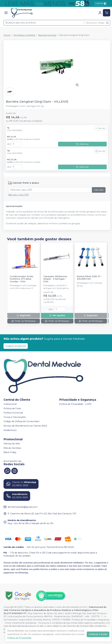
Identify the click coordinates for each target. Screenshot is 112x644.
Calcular (99, 190)
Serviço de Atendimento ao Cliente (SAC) (25, 426)
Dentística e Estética (24, 35)
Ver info (100, 128)
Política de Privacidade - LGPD (75, 404)
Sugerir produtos (16, 346)
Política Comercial (13, 413)
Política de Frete (12, 408)
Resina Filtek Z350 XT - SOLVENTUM (90, 278)
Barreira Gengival (47, 35)
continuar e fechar (98, 634)
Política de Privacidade (19, 638)
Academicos (10, 430)
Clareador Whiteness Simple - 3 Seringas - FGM (55, 279)
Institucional (10, 404)
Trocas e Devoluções (15, 417)
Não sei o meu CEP (19, 195)
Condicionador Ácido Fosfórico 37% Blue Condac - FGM (22, 279)
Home (7, 35)
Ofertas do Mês (12, 444)
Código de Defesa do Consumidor (22, 422)
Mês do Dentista (12, 448)
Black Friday (10, 452)
